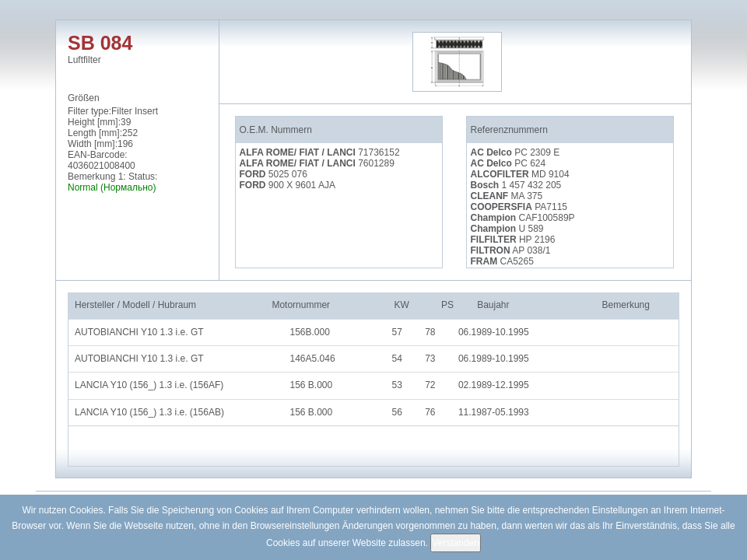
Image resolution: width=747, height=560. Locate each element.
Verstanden (456, 543)
